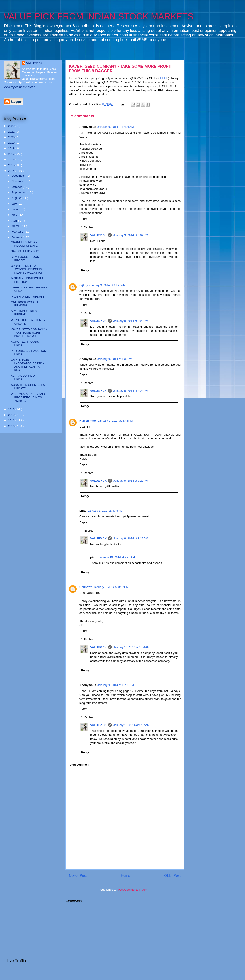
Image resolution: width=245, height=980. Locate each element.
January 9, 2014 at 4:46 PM (105, 511)
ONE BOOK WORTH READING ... (24, 304)
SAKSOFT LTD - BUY (25, 251)
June (15, 209)
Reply (83, 219)
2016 (12, 160)
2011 (12, 420)
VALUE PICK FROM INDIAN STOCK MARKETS (99, 16)
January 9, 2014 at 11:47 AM (107, 285)
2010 (12, 426)
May (15, 215)
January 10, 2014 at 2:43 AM (117, 557)
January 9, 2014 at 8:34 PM (131, 235)
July (15, 204)
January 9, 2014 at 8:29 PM (131, 481)
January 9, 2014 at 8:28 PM (131, 321)
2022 (12, 126)
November (19, 181)
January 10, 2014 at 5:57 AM (131, 725)
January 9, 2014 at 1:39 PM (115, 359)
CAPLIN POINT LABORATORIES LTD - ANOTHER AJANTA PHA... (27, 365)
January (17, 237)
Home (126, 876)
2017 (12, 154)
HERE (164, 78)
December (19, 176)
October (17, 187)
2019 (12, 143)
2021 (12, 132)
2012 (12, 415)
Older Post (172, 876)
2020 (12, 137)
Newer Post (78, 876)
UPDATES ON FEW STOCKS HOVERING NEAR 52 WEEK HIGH (27, 269)
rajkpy (84, 285)
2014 (12, 171)
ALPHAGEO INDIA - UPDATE (24, 377)
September (19, 192)
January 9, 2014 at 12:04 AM (115, 127)
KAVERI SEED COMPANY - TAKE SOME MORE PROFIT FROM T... (29, 333)
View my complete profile (20, 87)
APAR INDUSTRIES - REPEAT (25, 313)
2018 (12, 148)
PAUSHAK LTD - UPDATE (28, 297)
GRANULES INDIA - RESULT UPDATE (24, 244)
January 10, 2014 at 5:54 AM (131, 647)
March (16, 226)
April (15, 221)
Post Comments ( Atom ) (134, 890)
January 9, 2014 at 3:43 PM (115, 421)
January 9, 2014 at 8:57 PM (111, 587)
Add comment (80, 765)
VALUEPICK (98, 235)
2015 (12, 165)
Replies (89, 227)
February (18, 232)
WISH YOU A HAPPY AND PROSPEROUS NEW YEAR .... (28, 397)
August (17, 198)
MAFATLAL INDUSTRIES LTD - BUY (27, 280)
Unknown (86, 587)
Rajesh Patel (88, 421)
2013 (12, 409)
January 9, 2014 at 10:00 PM (116, 685)
